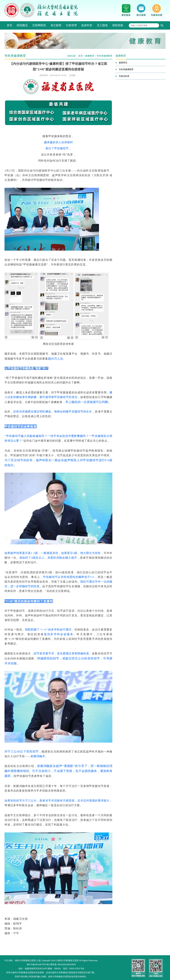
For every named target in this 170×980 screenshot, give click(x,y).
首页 (9, 25)
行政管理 (71, 25)
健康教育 (90, 56)
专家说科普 (124, 76)
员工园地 (102, 25)
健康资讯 (123, 63)
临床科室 (87, 25)
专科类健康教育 (104, 56)
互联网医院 (39, 25)
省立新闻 (56, 25)
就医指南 (118, 25)
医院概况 (22, 25)
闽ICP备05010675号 (36, 964)
